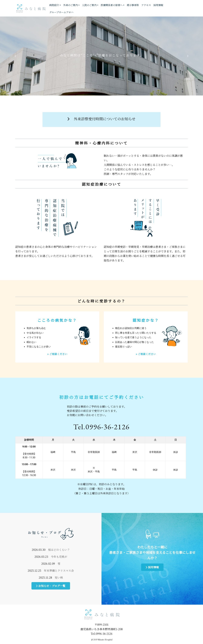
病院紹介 (54, 5)
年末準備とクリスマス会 (59, 570)
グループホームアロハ (61, 12)
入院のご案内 (89, 5)
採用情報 (158, 5)
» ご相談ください (57, 354)
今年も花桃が (59, 557)
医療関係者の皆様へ (112, 5)
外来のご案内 (70, 5)
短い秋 (59, 577)
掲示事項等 (133, 5)
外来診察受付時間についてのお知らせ (101, 119)
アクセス (146, 5)
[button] (15, 56)
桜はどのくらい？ (59, 550)
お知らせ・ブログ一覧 (51, 586)
